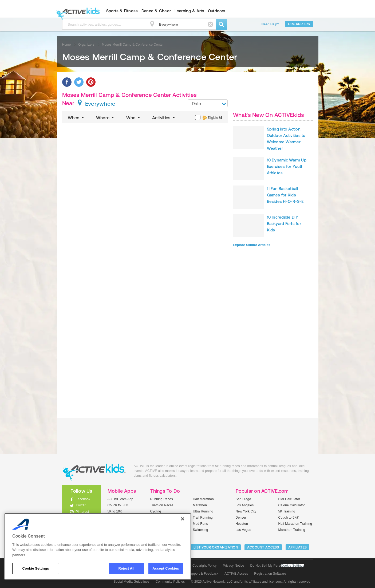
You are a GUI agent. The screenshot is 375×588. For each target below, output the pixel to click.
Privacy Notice (234, 566)
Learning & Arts (190, 11)
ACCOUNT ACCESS (263, 547)
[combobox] (208, 103)
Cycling (156, 511)
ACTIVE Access (236, 574)
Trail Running (203, 518)
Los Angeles (245, 505)
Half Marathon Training (295, 524)
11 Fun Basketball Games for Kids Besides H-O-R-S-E (285, 195)
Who (134, 118)
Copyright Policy (205, 566)
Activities (164, 118)
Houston (242, 524)
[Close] (183, 519)
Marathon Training (292, 530)
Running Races (162, 499)
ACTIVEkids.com (77, 11)
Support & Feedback (203, 574)
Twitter (81, 505)
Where (106, 118)
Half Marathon (204, 499)
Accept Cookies (166, 568)
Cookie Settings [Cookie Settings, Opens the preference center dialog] (35, 568)
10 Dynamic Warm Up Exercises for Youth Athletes (287, 166)
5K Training (287, 511)
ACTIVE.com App (121, 499)
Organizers (299, 24)
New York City (246, 511)
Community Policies (170, 582)
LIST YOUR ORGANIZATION (216, 547)
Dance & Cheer (156, 11)
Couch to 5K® (118, 505)
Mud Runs (201, 524)
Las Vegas (243, 530)
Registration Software (270, 574)
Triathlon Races (162, 505)
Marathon (200, 505)
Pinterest (82, 512)
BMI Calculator (289, 499)
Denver (241, 518)
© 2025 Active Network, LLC (212, 582)
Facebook (83, 499)
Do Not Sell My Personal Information (277, 566)
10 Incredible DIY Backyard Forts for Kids (284, 224)
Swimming (201, 530)
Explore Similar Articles (252, 245)
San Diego (243, 499)
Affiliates (298, 547)
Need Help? (270, 24)
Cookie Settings (293, 566)
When (76, 118)
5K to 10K (115, 511)
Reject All (127, 568)
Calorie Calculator (292, 505)
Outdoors (217, 11)
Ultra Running (203, 511)
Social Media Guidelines (132, 582)
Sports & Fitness (122, 11)
